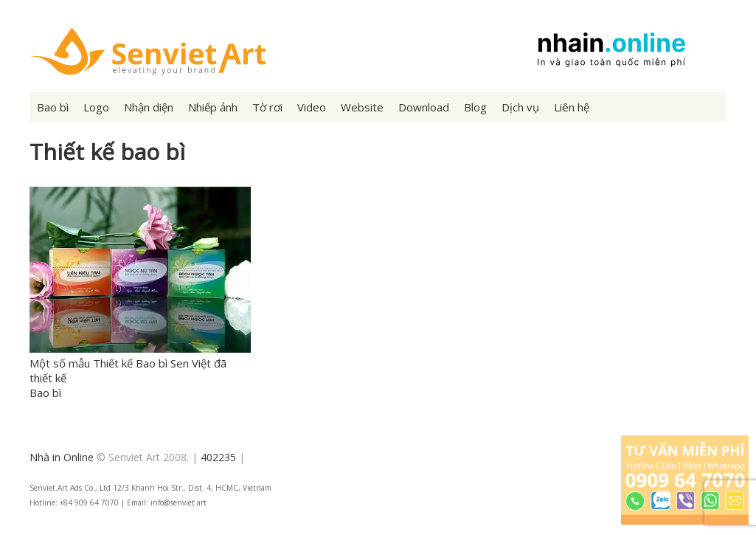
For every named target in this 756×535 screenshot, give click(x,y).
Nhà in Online (62, 457)
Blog (475, 107)
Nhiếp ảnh (213, 107)
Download (424, 107)
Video (312, 107)
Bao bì (53, 107)
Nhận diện (149, 107)
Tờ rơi (267, 107)
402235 (218, 457)
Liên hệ (572, 107)
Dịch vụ (520, 107)
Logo (96, 107)
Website (362, 107)
